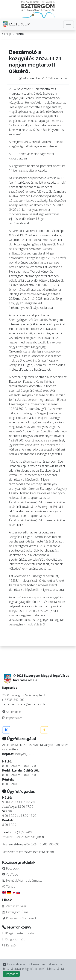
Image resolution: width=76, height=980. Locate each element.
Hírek (20, 34)
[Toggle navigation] (69, 24)
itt (40, 852)
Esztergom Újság (15, 912)
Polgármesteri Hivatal (18, 933)
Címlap (7, 34)
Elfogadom (11, 974)
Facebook (11, 868)
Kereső (9, 945)
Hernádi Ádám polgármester (23, 880)
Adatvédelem (13, 712)
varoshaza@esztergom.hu (28, 837)
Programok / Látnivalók (19, 918)
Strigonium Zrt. (14, 939)
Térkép (9, 887)
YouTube (10, 874)
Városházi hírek (14, 906)
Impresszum (12, 718)
